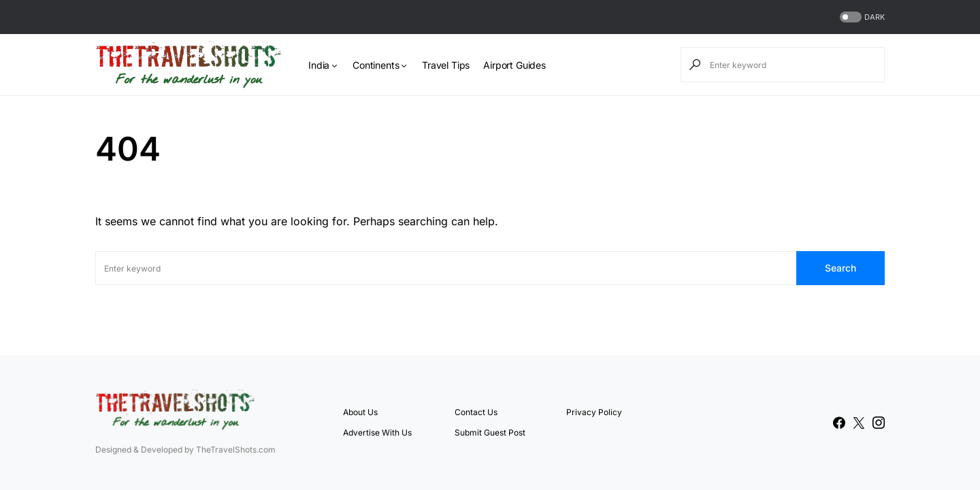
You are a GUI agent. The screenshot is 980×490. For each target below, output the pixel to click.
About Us (360, 412)
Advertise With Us (377, 432)
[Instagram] (879, 423)
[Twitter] (859, 423)
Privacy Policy (594, 412)
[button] (861, 17)
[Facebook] (839, 423)
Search (840, 268)
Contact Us (476, 412)
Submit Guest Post (490, 432)
